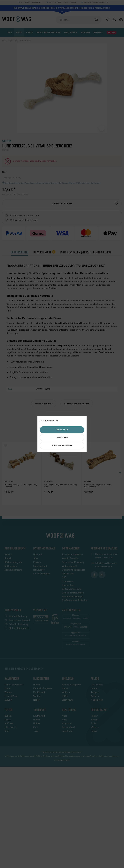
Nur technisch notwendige (62, 445)
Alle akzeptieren (62, 430)
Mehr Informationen (49, 421)
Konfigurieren (62, 438)
